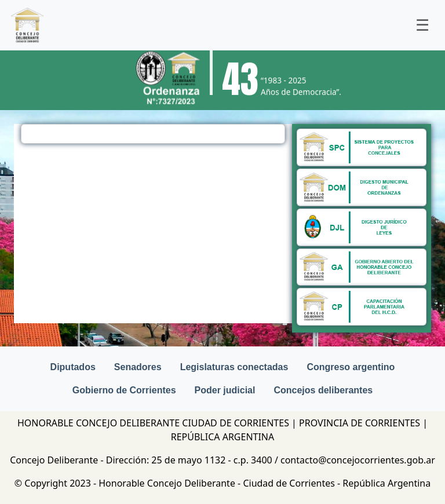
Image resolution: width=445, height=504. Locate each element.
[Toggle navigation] (422, 25)
